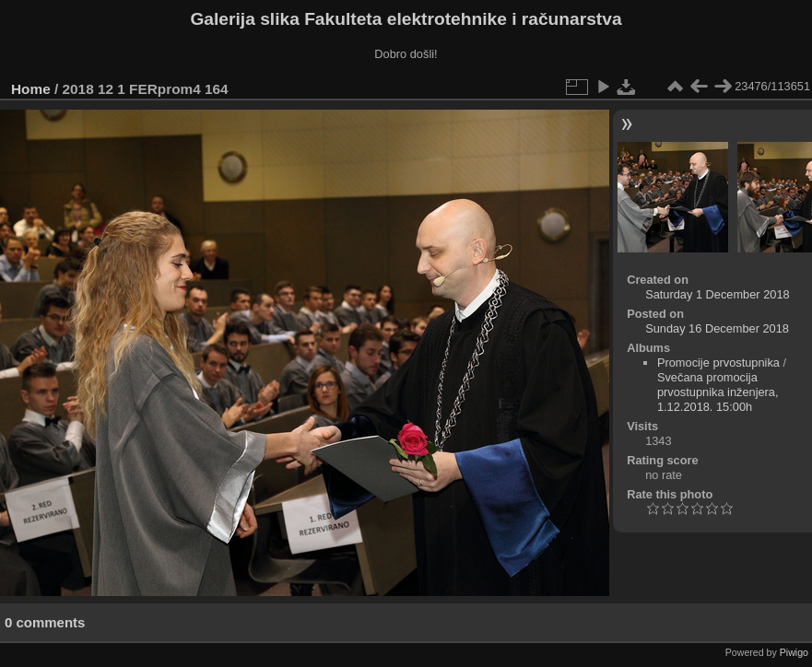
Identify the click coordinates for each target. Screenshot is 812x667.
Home (31, 89)
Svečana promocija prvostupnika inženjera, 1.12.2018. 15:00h (718, 392)
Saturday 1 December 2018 (718, 294)
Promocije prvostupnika (718, 363)
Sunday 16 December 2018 (717, 328)
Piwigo (794, 652)
